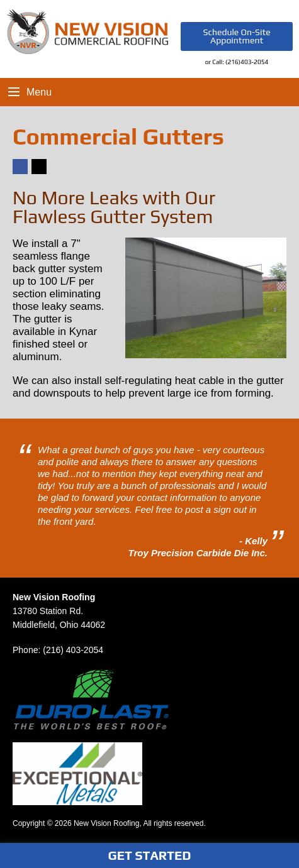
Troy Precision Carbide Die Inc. (198, 553)
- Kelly (253, 541)
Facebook (20, 174)
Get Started (150, 855)
